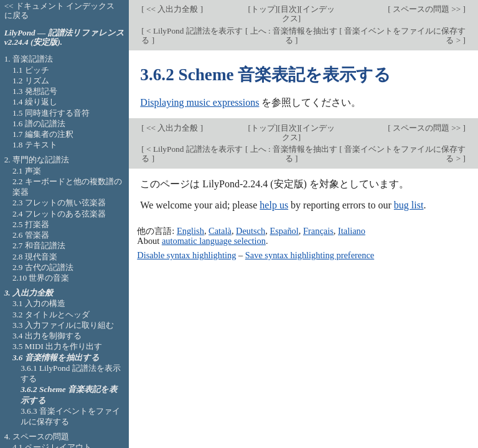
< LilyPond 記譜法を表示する (192, 35)
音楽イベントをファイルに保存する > (404, 35)
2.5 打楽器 (31, 224)
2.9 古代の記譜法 (43, 267)
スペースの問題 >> (427, 9)
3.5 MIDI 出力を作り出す (57, 346)
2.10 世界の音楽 (41, 278)
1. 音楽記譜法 (29, 59)
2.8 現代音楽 (35, 257)
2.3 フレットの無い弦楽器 (59, 203)
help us (274, 205)
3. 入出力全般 (29, 293)
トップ (263, 9)
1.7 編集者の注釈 (43, 134)
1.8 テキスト (35, 145)
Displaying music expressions (199, 102)
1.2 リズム (31, 81)
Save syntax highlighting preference (310, 255)
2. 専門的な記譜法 (37, 160)
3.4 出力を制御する (47, 336)
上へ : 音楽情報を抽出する (293, 35)
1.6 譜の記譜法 (39, 124)
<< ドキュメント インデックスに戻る (60, 11)
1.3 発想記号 (35, 91)
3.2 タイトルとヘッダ (51, 315)
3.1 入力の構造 (39, 303)
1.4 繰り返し (35, 102)
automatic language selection (214, 241)
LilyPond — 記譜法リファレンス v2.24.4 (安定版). (64, 37)
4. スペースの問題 (37, 436)
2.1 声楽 (27, 171)
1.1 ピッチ (31, 70)
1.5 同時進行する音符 (51, 113)
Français (318, 231)
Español (284, 231)
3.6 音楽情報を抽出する (56, 357)
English (190, 231)
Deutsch (251, 231)
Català (220, 231)
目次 (289, 9)
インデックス (308, 14)
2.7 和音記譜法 (39, 245)
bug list (409, 205)
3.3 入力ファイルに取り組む (63, 325)
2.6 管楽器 (31, 235)
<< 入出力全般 (172, 9)
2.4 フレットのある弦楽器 (59, 214)
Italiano (352, 231)
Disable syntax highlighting (186, 255)
